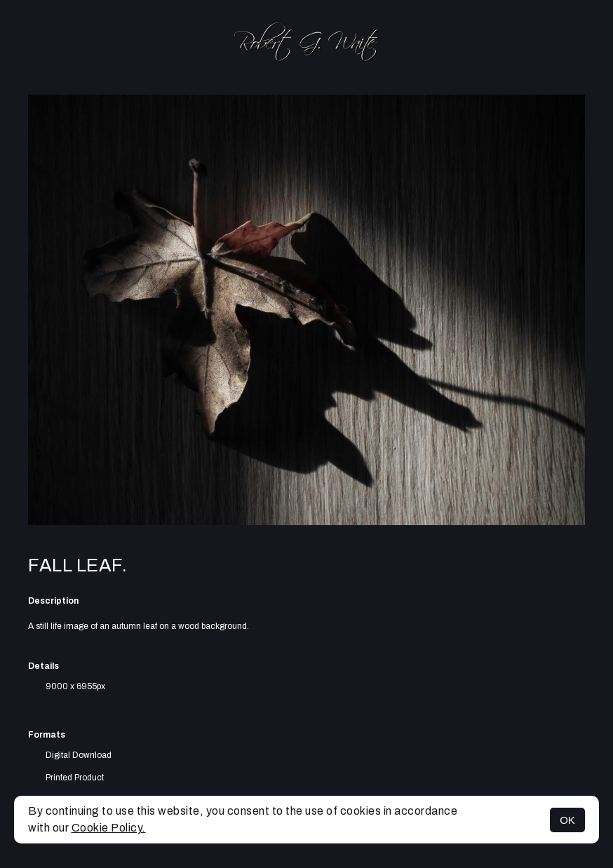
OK (567, 820)
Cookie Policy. (109, 828)
